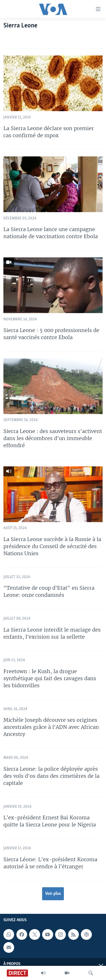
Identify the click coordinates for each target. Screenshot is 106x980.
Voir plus (53, 894)
